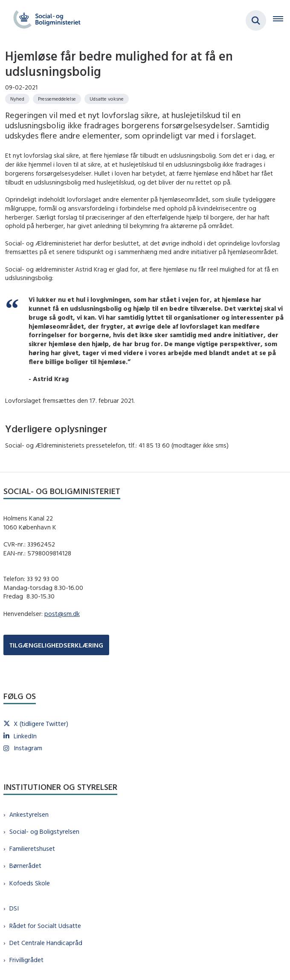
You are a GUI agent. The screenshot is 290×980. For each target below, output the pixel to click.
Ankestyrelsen (29, 814)
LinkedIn (25, 736)
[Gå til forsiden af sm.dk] (44, 20)
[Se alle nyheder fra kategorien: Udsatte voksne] (107, 99)
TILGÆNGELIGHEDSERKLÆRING (56, 645)
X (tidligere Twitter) (41, 724)
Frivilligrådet (26, 960)
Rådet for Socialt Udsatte (45, 926)
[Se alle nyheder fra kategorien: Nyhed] (17, 99)
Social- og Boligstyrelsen (44, 831)
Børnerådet (25, 866)
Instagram (28, 748)
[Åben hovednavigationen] (281, 20)
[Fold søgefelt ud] (256, 20)
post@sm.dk (62, 614)
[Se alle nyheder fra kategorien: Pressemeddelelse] (57, 99)
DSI (14, 908)
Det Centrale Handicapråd (46, 943)
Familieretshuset (32, 848)
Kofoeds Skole (30, 883)
